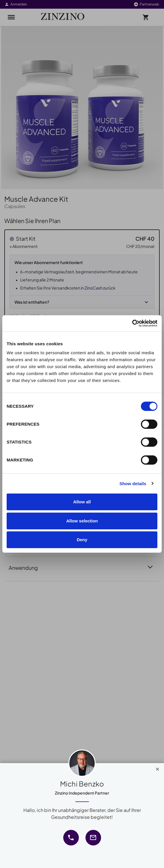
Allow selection (82, 521)
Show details (133, 484)
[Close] (158, 768)
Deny (82, 540)
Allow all (82, 502)
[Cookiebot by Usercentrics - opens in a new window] (132, 323)
